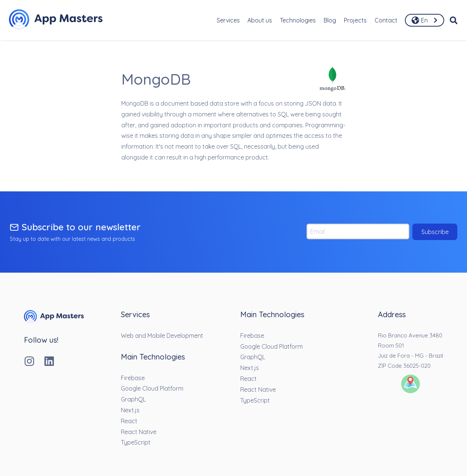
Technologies (298, 20)
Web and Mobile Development (162, 336)
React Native (139, 432)
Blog (330, 20)
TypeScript (136, 442)
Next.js (130, 410)
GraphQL (133, 399)
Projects (355, 20)
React (129, 421)
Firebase (133, 378)
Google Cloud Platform (152, 388)
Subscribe (435, 232)
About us (260, 20)
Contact (386, 20)
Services (228, 20)
